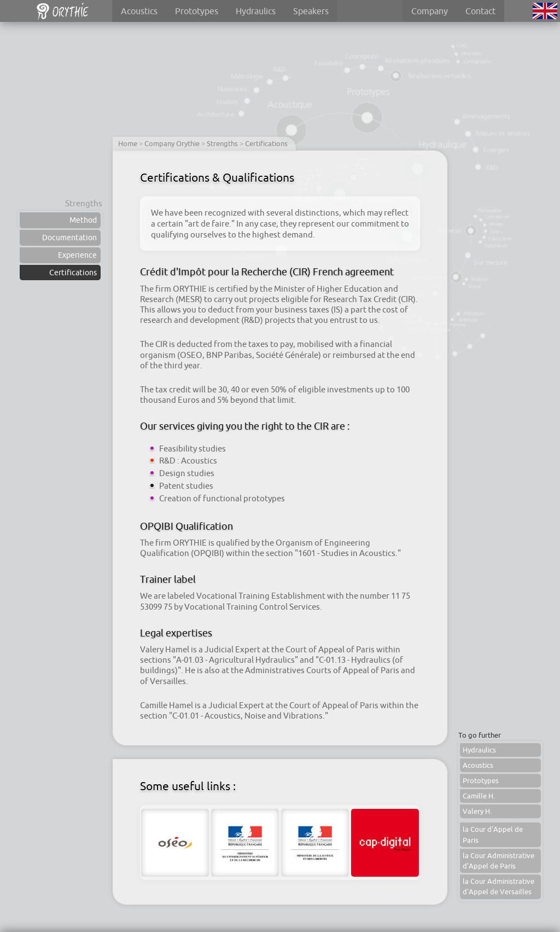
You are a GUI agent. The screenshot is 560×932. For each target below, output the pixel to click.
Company (430, 11)
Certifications (73, 273)
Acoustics (139, 11)
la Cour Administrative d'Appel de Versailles (498, 887)
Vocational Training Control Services (252, 607)
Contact (480, 11)
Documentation (69, 238)
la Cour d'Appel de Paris (493, 835)
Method (83, 220)
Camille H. (479, 796)
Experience (77, 255)
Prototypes (197, 11)
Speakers (311, 11)
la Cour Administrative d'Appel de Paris (498, 861)
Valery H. (477, 811)
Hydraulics (256, 11)
